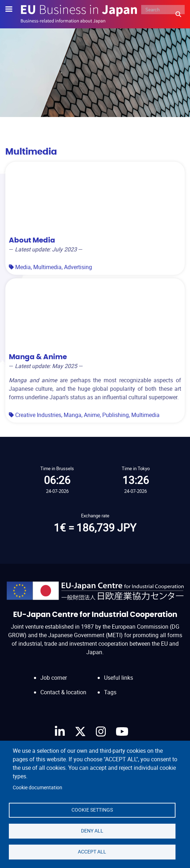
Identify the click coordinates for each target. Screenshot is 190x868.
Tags (110, 692)
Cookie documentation (38, 788)
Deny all (92, 831)
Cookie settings (92, 810)
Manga (73, 415)
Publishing (116, 415)
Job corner (54, 678)
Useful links (119, 678)
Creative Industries (38, 415)
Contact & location (63, 692)
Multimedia (47, 267)
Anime (92, 415)
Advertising (78, 267)
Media (23, 267)
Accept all (92, 852)
